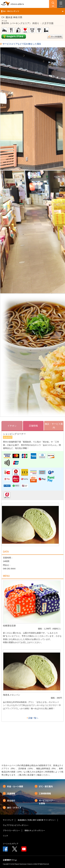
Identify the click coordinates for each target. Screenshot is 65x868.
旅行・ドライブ (14, 808)
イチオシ (12, 426)
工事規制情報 (45, 793)
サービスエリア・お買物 (47, 802)
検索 (53, 6)
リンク (5, 836)
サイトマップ (8, 820)
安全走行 (11, 800)
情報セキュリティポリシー (35, 830)
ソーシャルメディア (11, 844)
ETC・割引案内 (46, 786)
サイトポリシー (50, 820)
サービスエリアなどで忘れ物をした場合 (22, 44)
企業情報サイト (10, 860)
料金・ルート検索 (15, 786)
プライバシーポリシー (11, 830)
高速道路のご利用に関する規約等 (31, 820)
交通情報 (11, 793)
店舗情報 (33, 426)
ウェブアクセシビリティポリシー (16, 825)
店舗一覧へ (33, 718)
